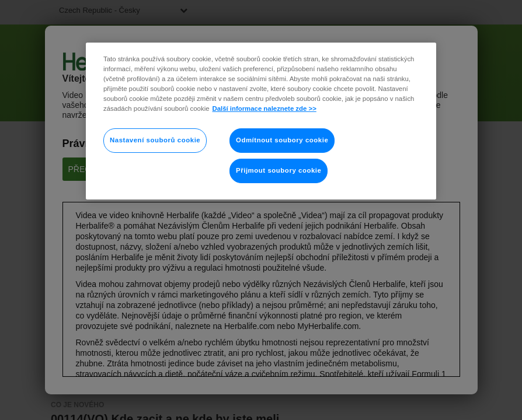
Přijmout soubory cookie (279, 170)
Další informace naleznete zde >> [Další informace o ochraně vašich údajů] (265, 108)
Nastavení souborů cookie (155, 140)
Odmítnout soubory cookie (282, 140)
